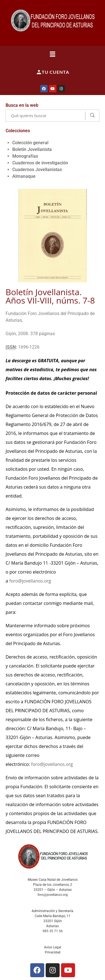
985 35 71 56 (53, 931)
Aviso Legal (53, 947)
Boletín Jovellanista (32, 149)
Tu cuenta (53, 72)
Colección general (30, 143)
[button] (52, 54)
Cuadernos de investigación (40, 163)
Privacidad (53, 952)
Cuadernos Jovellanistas (37, 170)
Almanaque (24, 176)
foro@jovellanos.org (30, 581)
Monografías (25, 156)
